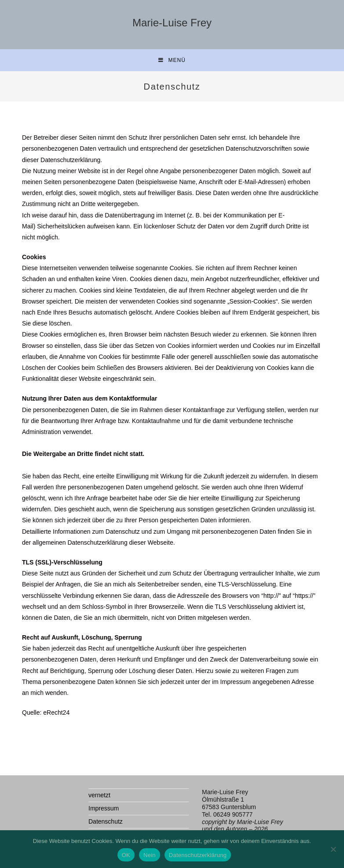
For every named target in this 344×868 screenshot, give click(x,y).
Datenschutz (106, 821)
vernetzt (99, 795)
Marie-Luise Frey (172, 23)
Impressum (104, 808)
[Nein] (333, 849)
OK (126, 855)
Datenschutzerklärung (198, 855)
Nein (150, 855)
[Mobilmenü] (172, 60)
